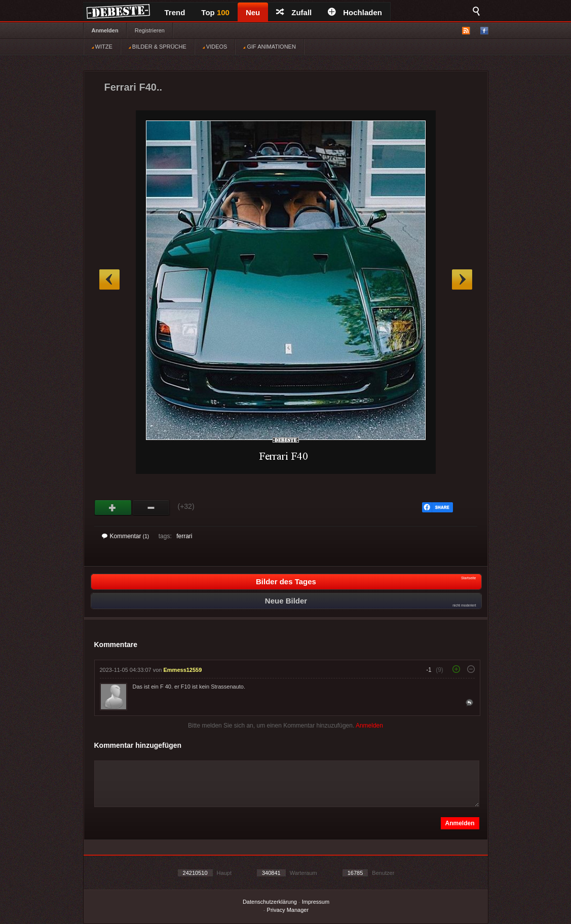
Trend (175, 12)
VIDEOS (215, 47)
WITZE (102, 47)
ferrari (184, 536)
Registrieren (150, 30)
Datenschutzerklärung (270, 902)
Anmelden (105, 30)
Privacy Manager (288, 910)
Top (215, 12)
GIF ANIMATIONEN (269, 47)
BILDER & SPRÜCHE (158, 47)
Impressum (316, 902)
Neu (253, 12)
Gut (113, 508)
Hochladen (355, 12)
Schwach (151, 508)
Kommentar (126, 536)
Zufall (294, 12)
